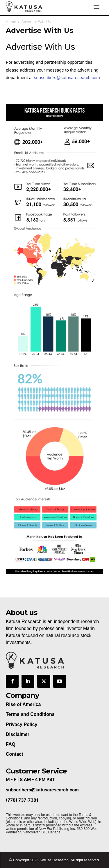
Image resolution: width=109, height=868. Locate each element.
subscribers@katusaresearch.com (67, 78)
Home (11, 22)
